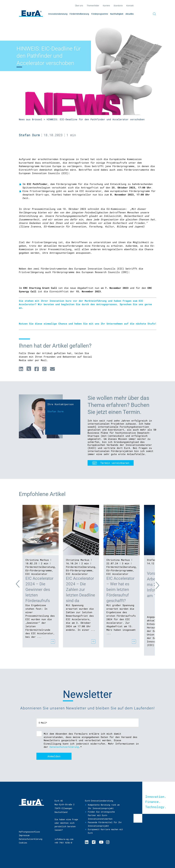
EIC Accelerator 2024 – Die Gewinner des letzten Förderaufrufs (39, 590)
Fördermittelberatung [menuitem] (79, 14)
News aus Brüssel (31, 119)
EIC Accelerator (36, 574)
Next (155, 585)
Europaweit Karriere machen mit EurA (105, 831)
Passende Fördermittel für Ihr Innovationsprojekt (105, 824)
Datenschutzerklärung (64, 747)
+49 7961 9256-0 (63, 843)
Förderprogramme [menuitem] (100, 14)
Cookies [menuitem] (23, 843)
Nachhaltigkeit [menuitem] (117, 14)
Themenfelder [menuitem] (93, 6)
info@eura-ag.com (64, 839)
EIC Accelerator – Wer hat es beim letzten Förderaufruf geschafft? (120, 590)
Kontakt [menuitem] (130, 6)
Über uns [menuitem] (79, 6)
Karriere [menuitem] (106, 6)
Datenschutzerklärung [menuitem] (31, 839)
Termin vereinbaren (115, 463)
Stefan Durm (29, 135)
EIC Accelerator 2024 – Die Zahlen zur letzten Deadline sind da (80, 590)
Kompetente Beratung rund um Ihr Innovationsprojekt (104, 806)
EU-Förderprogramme (39, 570)
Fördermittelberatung (40, 567)
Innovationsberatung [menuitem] (58, 14)
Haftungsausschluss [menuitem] (29, 832)
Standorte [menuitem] (118, 6)
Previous (20, 585)
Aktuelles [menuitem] (130, 14)
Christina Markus (37, 560)
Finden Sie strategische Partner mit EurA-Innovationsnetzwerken (101, 815)
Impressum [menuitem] (24, 835)
